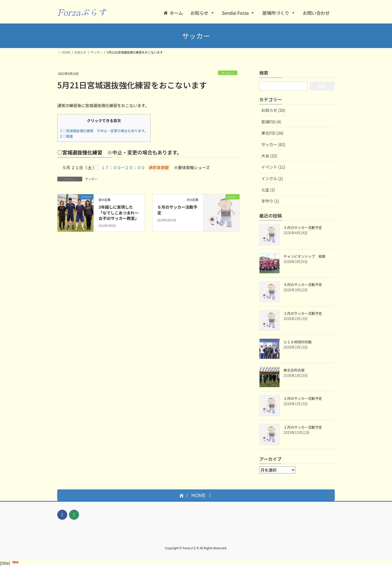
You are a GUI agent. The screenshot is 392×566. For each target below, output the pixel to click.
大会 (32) (269, 156)
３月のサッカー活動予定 (303, 313)
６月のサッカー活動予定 (177, 210)
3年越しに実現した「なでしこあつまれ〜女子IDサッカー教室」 (119, 213)
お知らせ (202, 13)
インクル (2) (272, 178)
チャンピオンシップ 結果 (304, 256)
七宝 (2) (268, 190)
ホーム (176, 13)
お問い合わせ (316, 13)
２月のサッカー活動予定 (303, 398)
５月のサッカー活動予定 (303, 227)
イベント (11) (273, 167)
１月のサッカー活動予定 (303, 427)
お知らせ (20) (273, 110)
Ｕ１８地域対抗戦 (297, 342)
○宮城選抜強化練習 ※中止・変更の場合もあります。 (104, 131)
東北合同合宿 (294, 370)
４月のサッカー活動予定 (303, 285)
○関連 (66, 136)
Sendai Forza (238, 13)
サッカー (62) (273, 144)
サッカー (228, 73)
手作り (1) (270, 201)
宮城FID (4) (271, 122)
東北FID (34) (272, 133)
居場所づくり (279, 13)
